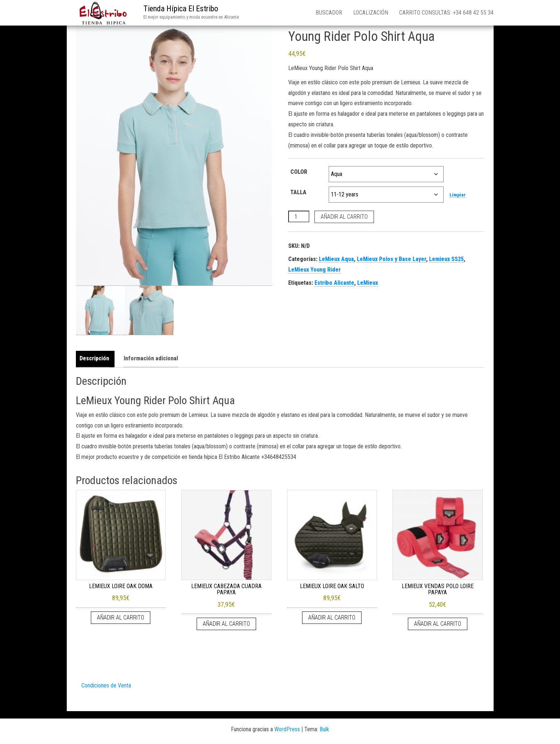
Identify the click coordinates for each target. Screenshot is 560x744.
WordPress (287, 729)
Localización (371, 13)
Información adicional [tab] (151, 358)
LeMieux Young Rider (314, 270)
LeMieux (368, 283)
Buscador (329, 13)
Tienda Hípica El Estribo (181, 9)
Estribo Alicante (334, 283)
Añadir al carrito (344, 217)
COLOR (299, 172)
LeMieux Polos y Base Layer (391, 259)
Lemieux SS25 (446, 259)
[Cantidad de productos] (299, 216)
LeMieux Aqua (336, 259)
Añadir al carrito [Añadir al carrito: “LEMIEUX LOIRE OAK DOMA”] (121, 618)
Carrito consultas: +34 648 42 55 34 (446, 13)
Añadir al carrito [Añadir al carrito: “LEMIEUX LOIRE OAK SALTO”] (332, 618)
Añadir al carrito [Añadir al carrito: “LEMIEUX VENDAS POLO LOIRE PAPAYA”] (438, 624)
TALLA (298, 192)
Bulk (324, 729)
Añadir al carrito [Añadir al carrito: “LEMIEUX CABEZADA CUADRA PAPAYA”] (226, 624)
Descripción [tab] (94, 358)
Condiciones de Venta (106, 685)
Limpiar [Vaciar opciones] (457, 195)
